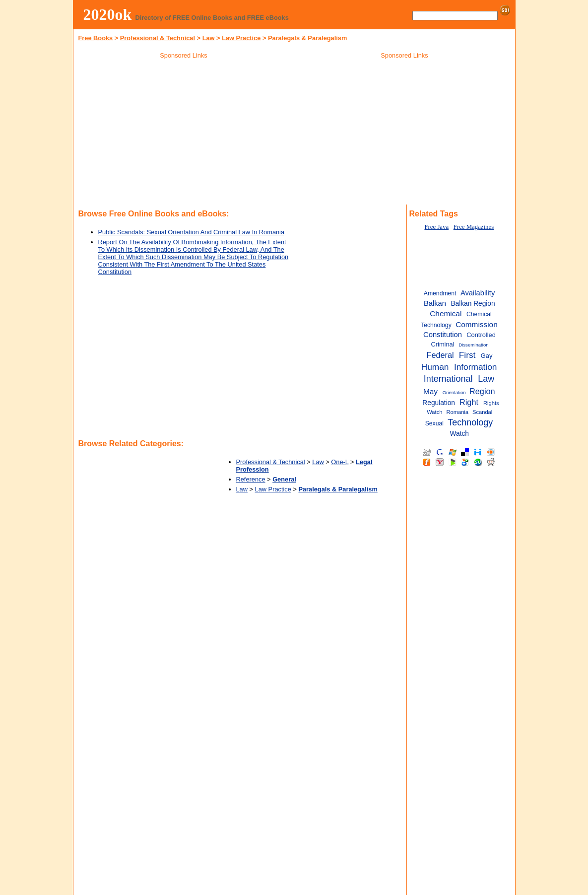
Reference (251, 479)
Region (482, 391)
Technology (470, 422)
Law (209, 38)
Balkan (435, 303)
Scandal (482, 412)
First (467, 355)
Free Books (96, 38)
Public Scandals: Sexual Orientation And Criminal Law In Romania (192, 232)
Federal (440, 355)
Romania (457, 412)
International (448, 379)
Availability (478, 293)
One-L (340, 462)
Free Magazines (474, 227)
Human (435, 367)
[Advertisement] (184, 134)
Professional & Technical (158, 38)
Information (476, 367)
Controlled (481, 335)
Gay (487, 356)
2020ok (108, 14)
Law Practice (241, 38)
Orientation (454, 392)
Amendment (440, 293)
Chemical (446, 313)
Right (469, 402)
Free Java (436, 227)
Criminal (443, 344)
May (430, 391)
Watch (459, 434)
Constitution (443, 335)
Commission (477, 324)
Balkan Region (473, 304)
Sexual (434, 423)
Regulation (439, 403)
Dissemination (473, 345)
